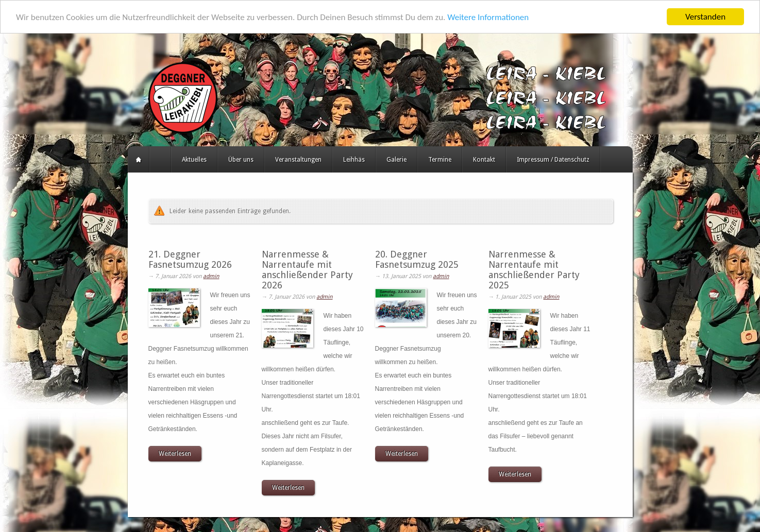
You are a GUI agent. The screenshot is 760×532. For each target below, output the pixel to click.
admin (211, 276)
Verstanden (705, 17)
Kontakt (484, 160)
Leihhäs (354, 160)
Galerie (396, 160)
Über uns (241, 160)
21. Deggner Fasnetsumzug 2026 (190, 259)
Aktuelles (194, 160)
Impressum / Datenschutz (553, 160)
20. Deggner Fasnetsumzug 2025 (417, 259)
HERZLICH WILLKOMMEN (160, 160)
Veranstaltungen (298, 160)
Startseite (139, 160)
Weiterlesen (175, 454)
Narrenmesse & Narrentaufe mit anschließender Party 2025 (534, 270)
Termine (440, 160)
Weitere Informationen (488, 17)
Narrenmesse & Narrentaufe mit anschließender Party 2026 (307, 270)
